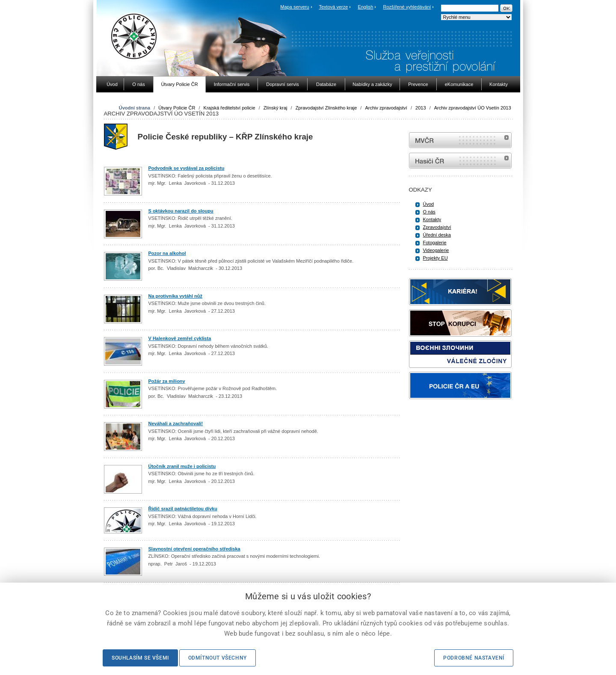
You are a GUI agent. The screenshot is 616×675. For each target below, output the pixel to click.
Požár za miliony (167, 381)
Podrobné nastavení (474, 658)
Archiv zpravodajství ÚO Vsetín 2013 (473, 108)
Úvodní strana (135, 108)
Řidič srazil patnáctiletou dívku (183, 509)
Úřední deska (437, 235)
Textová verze (333, 7)
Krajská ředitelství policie (230, 108)
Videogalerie (436, 250)
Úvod (429, 204)
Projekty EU (435, 258)
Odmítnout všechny (218, 658)
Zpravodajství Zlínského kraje (326, 108)
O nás (429, 212)
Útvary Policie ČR (177, 108)
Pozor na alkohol (167, 253)
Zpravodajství (437, 227)
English (365, 7)
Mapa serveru (295, 7)
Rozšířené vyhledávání (407, 7)
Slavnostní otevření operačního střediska (194, 549)
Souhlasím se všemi (140, 658)
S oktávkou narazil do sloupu (181, 211)
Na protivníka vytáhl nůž (176, 296)
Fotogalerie (435, 243)
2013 (421, 108)
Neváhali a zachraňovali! (176, 423)
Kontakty (432, 219)
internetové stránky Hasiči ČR (460, 161)
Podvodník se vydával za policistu (187, 168)
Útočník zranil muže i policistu (182, 466)
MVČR (460, 140)
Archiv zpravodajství (386, 108)
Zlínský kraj (275, 108)
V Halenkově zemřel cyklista (180, 338)
